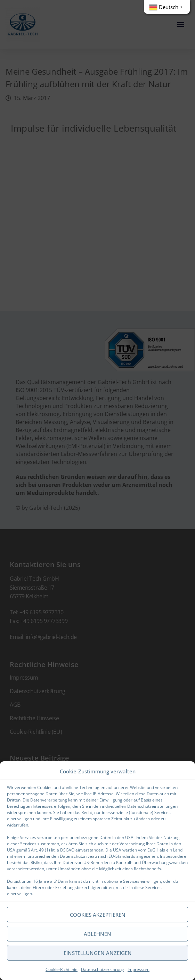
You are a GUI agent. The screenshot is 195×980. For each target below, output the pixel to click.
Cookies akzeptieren (98, 915)
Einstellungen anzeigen (98, 953)
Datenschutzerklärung (103, 969)
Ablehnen (97, 934)
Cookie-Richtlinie (62, 969)
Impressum (139, 969)
